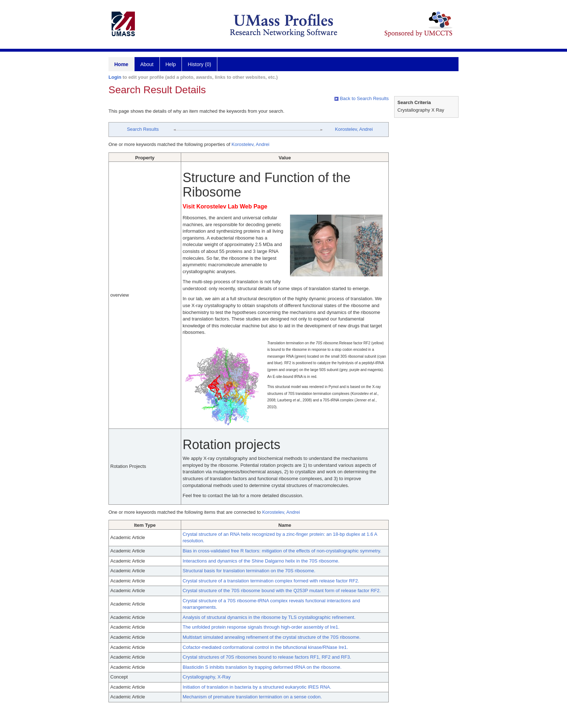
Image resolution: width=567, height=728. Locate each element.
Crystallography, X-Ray (207, 677)
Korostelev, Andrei (354, 129)
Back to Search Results (362, 98)
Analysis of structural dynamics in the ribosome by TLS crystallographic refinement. (269, 617)
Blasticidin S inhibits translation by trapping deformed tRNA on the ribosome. (262, 667)
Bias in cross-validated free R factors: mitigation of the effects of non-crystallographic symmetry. (282, 551)
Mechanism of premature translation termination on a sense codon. (252, 697)
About (147, 64)
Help (171, 64)
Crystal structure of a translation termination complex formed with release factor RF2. (271, 581)
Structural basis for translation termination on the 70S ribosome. (249, 571)
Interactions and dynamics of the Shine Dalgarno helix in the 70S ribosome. (261, 561)
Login (115, 77)
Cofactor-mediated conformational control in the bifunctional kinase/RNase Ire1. (265, 647)
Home (121, 64)
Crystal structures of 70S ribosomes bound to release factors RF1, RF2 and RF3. (267, 657)
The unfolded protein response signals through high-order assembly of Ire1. (261, 627)
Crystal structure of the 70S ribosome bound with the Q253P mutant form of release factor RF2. (282, 591)
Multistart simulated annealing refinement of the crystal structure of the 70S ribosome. (272, 637)
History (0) (199, 64)
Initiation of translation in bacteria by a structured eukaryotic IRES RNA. (257, 687)
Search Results (143, 129)
